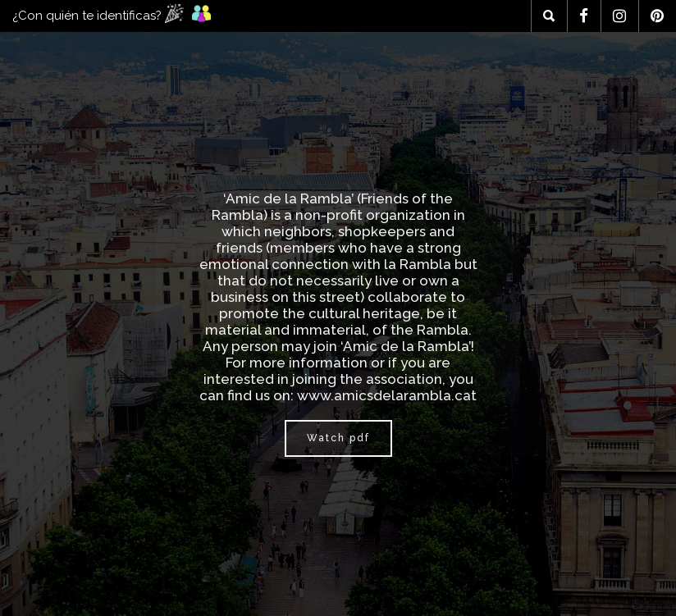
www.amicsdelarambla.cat (387, 395)
